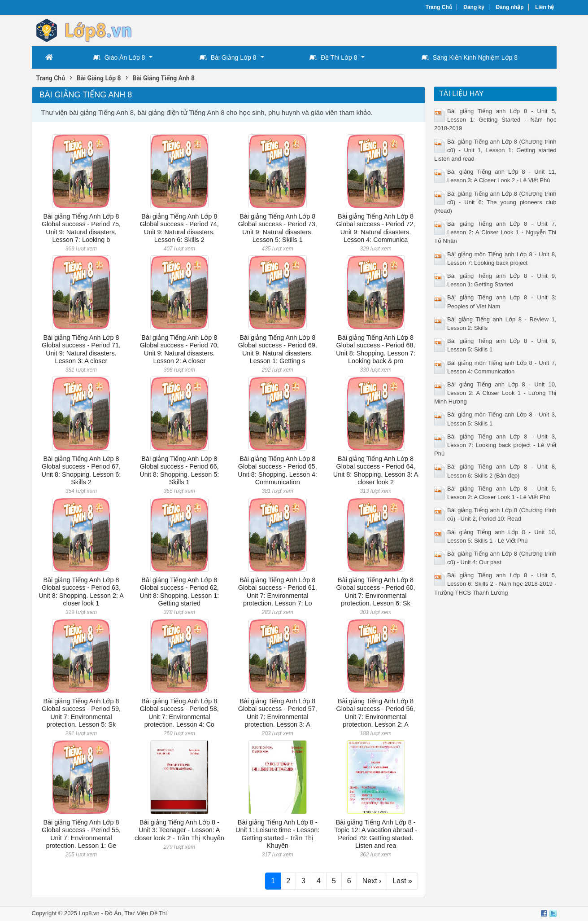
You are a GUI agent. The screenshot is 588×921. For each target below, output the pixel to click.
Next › (372, 881)
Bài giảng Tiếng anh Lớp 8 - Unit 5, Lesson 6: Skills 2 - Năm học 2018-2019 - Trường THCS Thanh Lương (495, 584)
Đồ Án (113, 913)
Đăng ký (474, 7)
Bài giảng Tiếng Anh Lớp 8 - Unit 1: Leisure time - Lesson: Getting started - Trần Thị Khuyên (277, 834)
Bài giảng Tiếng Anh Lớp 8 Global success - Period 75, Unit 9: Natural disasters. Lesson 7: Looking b (81, 228)
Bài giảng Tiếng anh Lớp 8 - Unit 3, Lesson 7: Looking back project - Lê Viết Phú (495, 445)
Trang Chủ (439, 7)
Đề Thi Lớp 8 (333, 57)
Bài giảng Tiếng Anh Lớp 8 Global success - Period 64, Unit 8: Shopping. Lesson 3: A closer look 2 (376, 470)
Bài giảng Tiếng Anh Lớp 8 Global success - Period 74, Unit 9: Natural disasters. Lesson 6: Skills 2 (179, 228)
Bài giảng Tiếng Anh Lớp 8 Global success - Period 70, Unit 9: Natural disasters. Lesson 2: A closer (179, 349)
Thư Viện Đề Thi (146, 913)
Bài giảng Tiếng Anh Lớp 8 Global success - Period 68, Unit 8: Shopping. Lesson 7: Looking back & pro (376, 349)
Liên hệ (544, 7)
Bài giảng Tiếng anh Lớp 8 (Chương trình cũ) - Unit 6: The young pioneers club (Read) (495, 202)
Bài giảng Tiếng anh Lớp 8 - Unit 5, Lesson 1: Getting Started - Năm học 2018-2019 (495, 120)
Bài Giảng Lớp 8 (228, 57)
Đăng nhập (510, 7)
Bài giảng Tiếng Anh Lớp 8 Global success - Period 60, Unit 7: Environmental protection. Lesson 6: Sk (376, 592)
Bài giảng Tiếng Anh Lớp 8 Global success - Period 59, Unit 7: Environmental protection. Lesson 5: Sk (81, 713)
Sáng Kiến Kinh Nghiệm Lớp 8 (470, 57)
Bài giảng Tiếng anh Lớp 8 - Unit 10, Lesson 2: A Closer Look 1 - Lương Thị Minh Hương (495, 393)
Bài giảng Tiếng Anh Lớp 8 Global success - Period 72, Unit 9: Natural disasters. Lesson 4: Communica (376, 228)
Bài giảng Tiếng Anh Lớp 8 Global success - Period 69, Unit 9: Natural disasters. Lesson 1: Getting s (278, 349)
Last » (402, 881)
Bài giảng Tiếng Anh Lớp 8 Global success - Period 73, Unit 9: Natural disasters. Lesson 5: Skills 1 (278, 228)
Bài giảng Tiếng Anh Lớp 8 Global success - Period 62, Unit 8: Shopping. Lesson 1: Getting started (179, 592)
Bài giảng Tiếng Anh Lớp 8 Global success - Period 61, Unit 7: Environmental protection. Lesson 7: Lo (278, 592)
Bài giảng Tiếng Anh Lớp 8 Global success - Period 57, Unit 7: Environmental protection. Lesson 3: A (278, 713)
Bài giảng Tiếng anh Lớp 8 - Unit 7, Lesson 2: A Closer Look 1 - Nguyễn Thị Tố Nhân (495, 232)
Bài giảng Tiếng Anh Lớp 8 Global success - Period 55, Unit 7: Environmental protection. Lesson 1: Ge (81, 834)
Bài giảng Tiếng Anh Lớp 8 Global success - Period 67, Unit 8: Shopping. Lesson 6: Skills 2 (81, 470)
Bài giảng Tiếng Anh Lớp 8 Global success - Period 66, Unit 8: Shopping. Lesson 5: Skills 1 (179, 470)
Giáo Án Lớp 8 (119, 57)
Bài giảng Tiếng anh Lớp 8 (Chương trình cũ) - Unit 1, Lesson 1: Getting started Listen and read (495, 150)
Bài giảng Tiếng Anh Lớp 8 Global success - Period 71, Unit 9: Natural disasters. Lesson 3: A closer (81, 349)
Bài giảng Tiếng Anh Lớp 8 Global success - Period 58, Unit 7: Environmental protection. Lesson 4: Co (179, 713)
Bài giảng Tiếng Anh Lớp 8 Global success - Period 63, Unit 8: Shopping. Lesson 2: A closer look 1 (81, 592)
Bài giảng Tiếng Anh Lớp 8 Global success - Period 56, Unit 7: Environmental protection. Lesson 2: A (376, 713)
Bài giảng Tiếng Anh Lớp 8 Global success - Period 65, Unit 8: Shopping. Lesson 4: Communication (277, 470)
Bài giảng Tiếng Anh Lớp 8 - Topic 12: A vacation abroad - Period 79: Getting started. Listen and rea (376, 834)
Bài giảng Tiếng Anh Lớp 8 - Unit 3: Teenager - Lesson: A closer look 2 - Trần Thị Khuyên (179, 830)
